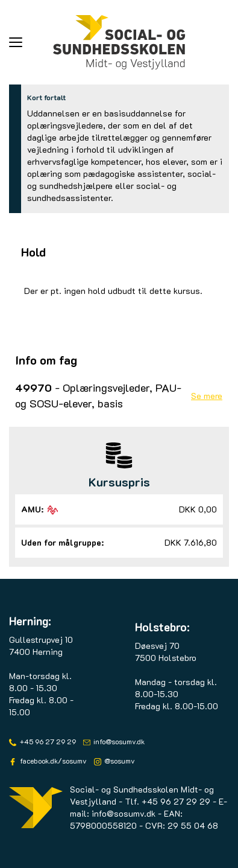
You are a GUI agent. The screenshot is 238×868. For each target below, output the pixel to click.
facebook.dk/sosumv (52, 761)
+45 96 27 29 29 (47, 741)
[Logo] (119, 42)
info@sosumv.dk (118, 741)
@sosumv (119, 761)
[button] (31, 42)
